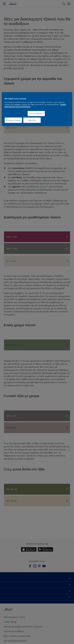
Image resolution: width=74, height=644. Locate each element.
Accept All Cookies (13, 120)
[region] (37, 109)
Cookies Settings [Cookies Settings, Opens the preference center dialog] (36, 113)
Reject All (32, 120)
